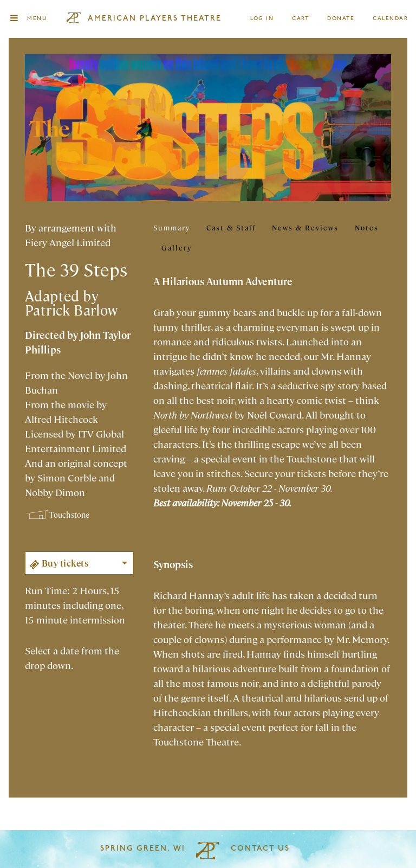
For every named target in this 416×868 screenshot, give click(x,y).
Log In (262, 19)
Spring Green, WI (143, 849)
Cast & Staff (231, 227)
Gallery (177, 247)
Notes (367, 227)
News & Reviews (305, 227)
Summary (172, 227)
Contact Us (260, 849)
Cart (301, 19)
